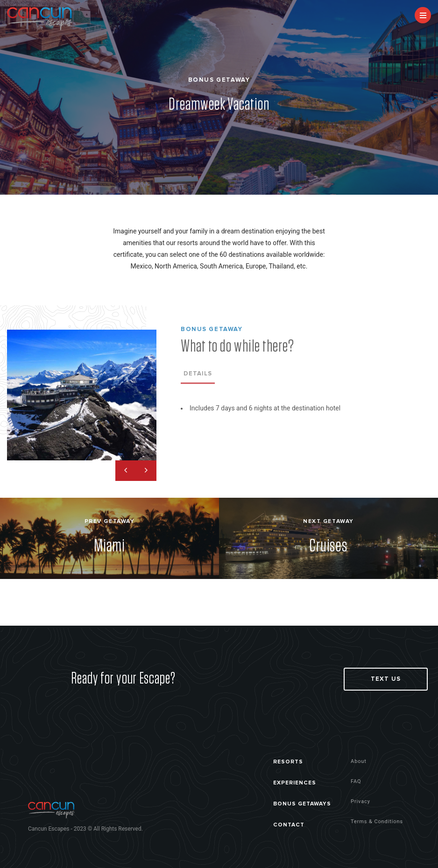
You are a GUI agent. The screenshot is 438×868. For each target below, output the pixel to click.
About (359, 761)
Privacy (360, 801)
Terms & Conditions (377, 822)
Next (146, 471)
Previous (126, 471)
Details (198, 376)
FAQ (356, 781)
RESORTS (288, 762)
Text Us (385, 679)
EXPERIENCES (295, 783)
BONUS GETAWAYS (302, 804)
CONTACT (289, 825)
